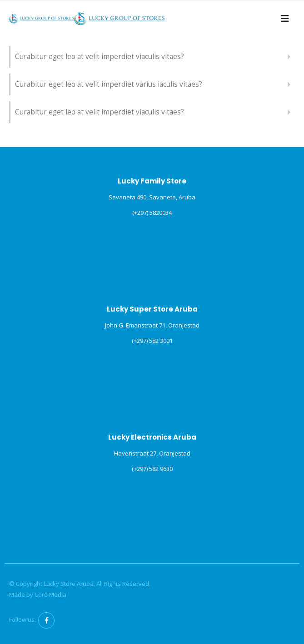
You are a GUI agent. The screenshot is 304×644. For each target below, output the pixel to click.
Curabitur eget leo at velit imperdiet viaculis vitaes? (100, 57)
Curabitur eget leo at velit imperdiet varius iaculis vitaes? (109, 84)
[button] (285, 19)
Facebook (46, 620)
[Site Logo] (42, 18)
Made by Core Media (38, 594)
